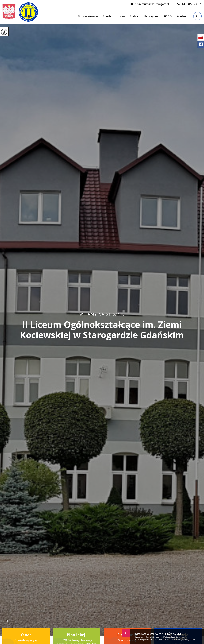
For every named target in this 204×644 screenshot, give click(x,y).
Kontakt (182, 16)
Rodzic (134, 16)
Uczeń (121, 16)
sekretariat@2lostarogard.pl (150, 4)
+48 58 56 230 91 (189, 4)
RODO (168, 16)
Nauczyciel (151, 16)
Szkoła (107, 16)
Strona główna (88, 16)
